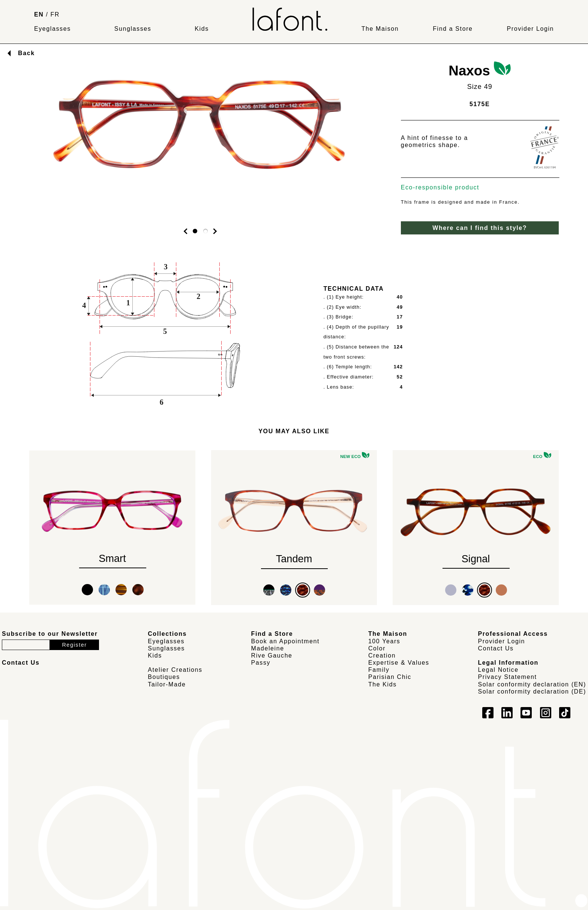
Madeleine (268, 648)
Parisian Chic (390, 677)
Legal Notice (498, 670)
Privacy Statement (508, 677)
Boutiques (164, 677)
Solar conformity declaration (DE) (532, 692)
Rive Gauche (272, 655)
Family (379, 670)
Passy (261, 663)
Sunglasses (133, 29)
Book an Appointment (286, 641)
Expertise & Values (399, 663)
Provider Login (530, 29)
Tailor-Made (167, 684)
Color (377, 648)
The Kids (382, 684)
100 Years (384, 641)
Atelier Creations (175, 670)
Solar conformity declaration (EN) (532, 684)
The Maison (380, 29)
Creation (382, 655)
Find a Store (453, 29)
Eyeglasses (52, 29)
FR (55, 14)
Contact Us (496, 648)
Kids (202, 29)
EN (39, 14)
